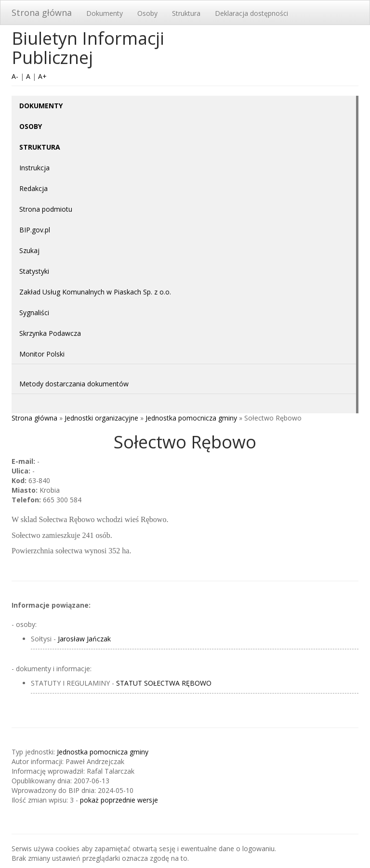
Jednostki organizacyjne (101, 418)
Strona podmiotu (46, 209)
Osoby (147, 13)
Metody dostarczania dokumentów (74, 384)
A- (15, 76)
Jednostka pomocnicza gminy (191, 418)
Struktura (186, 13)
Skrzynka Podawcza (50, 333)
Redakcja (33, 188)
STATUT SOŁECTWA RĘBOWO (164, 683)
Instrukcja (34, 168)
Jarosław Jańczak (84, 639)
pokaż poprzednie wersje (119, 800)
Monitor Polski (42, 354)
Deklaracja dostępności (251, 13)
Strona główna (42, 13)
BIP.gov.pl (35, 230)
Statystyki (34, 271)
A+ (42, 76)
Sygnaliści (34, 313)
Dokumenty (105, 13)
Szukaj (29, 250)
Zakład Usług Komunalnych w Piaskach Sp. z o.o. (95, 292)
